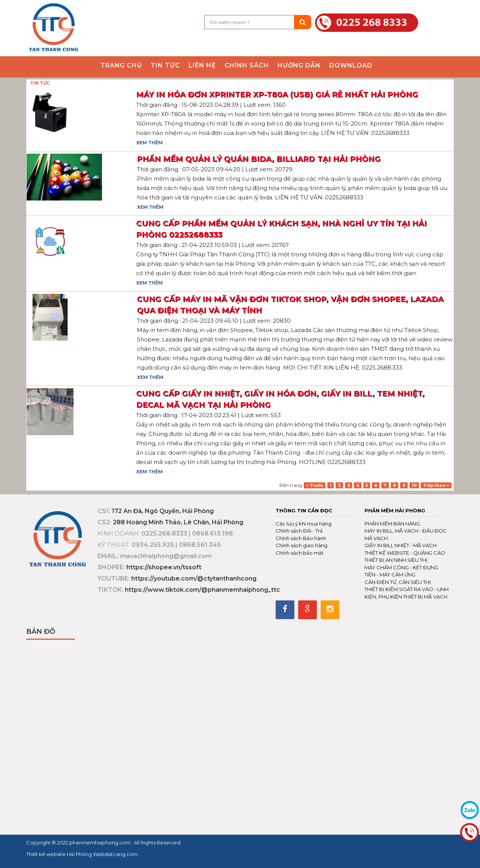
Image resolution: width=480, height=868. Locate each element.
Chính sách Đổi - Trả (299, 531)
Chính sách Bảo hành (301, 538)
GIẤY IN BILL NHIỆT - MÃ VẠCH (400, 545)
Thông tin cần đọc (304, 510)
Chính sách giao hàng (301, 545)
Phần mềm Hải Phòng (395, 510)
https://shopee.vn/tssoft (164, 567)
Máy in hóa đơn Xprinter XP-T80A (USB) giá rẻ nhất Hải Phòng (277, 94)
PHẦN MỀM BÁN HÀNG (392, 524)
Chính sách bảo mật (300, 553)
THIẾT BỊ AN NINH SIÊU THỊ (396, 560)
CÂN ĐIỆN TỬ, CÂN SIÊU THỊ (398, 582)
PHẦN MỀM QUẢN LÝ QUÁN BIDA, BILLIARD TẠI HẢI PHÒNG (259, 159)
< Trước (315, 485)
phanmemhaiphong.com (100, 843)
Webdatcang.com (115, 854)
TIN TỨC (40, 83)
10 (414, 485)
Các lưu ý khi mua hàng (304, 524)
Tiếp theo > (436, 485)
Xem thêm (149, 143)
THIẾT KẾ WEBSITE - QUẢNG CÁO (405, 553)
